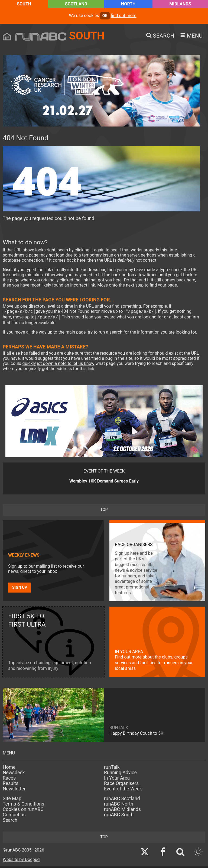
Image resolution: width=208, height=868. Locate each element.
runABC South (119, 816)
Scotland (76, 4)
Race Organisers (121, 785)
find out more (124, 16)
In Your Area (117, 780)
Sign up (20, 589)
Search (10, 822)
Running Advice (120, 774)
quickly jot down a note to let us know (58, 365)
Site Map (12, 800)
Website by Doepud (21, 861)
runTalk (112, 769)
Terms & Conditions (23, 806)
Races (9, 780)
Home (9, 769)
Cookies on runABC (23, 811)
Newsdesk (14, 774)
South (24, 4)
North (128, 4)
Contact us (14, 816)
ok (105, 16)
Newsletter (14, 790)
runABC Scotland (122, 800)
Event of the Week (123, 790)
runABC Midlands (122, 811)
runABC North (119, 806)
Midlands (180, 4)
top (104, 511)
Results (11, 785)
